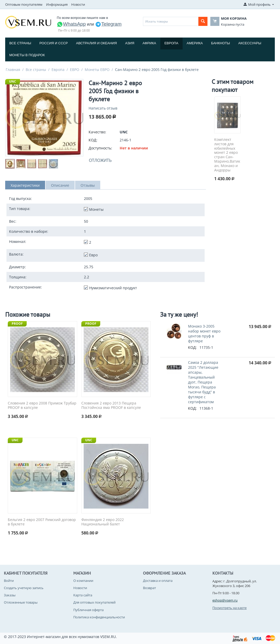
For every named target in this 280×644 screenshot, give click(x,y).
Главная (13, 70)
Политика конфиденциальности (99, 617)
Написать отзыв (103, 108)
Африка (149, 43)
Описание (60, 185)
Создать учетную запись (24, 588)
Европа (171, 43)
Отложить (100, 160)
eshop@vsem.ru (225, 600)
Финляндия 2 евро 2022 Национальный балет (103, 522)
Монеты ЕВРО (97, 70)
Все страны (20, 43)
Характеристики (25, 185)
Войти (9, 581)
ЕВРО (75, 70)
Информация (57, 4)
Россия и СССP (53, 43)
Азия (130, 43)
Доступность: (100, 148)
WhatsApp (71, 24)
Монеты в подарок (27, 55)
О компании (83, 581)
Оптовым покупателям (24, 4)
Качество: (97, 132)
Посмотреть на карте (229, 608)
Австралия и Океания (97, 43)
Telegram (108, 24)
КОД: (93, 140)
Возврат (149, 588)
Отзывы (88, 185)
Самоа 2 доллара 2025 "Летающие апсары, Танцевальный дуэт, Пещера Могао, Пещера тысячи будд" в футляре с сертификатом (203, 382)
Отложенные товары (21, 602)
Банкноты (221, 43)
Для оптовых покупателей (94, 602)
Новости (78, 4)
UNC (13, 81)
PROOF (17, 324)
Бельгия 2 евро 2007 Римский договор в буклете (42, 522)
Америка (195, 43)
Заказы (10, 595)
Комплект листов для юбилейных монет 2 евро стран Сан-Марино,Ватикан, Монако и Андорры (227, 155)
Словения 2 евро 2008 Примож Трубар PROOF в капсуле (42, 406)
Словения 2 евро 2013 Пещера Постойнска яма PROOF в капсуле (111, 406)
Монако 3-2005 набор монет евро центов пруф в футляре (204, 334)
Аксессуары (250, 43)
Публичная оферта (88, 610)
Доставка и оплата (158, 581)
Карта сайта (83, 595)
